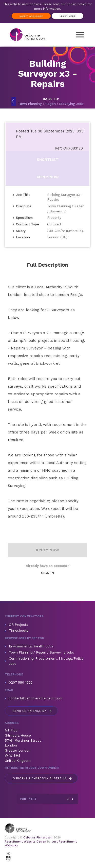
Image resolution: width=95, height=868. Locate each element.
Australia (43, 778)
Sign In (48, 573)
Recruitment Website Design (25, 842)
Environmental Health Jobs (31, 646)
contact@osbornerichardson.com (36, 698)
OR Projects (18, 625)
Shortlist (48, 160)
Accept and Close (31, 16)
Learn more (68, 16)
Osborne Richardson (38, 838)
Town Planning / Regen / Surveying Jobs (41, 652)
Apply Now (48, 177)
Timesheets (19, 630)
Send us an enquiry (33, 711)
